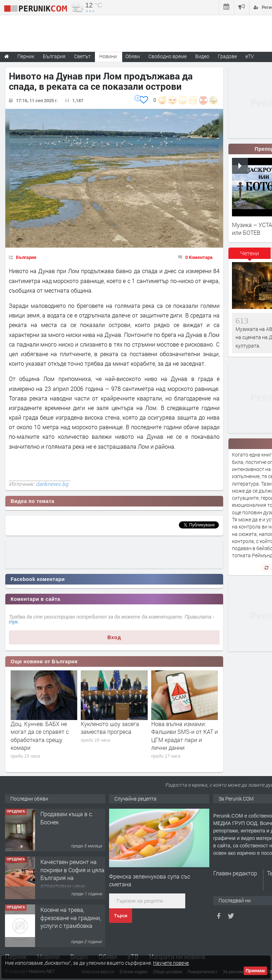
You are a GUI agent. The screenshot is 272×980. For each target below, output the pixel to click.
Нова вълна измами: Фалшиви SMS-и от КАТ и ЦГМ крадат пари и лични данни (185, 736)
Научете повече (171, 963)
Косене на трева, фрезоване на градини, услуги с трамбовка (71, 918)
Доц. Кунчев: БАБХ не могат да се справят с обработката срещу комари (40, 736)
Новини (108, 56)
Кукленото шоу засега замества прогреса (110, 728)
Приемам (255, 971)
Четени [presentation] (250, 253)
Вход (114, 637)
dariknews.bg (52, 484)
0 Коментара (199, 257)
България (26, 257)
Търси (121, 916)
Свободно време (168, 56)
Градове (227, 56)
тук (13, 622)
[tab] (250, 256)
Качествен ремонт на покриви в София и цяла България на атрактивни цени (72, 874)
